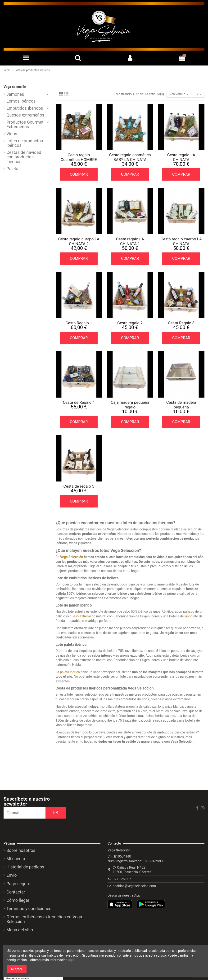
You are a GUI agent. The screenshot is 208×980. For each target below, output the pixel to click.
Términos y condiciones (29, 909)
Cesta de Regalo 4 (79, 402)
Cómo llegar (18, 900)
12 (198, 94)
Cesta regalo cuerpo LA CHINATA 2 (79, 241)
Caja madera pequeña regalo (130, 405)
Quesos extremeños (25, 115)
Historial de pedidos (25, 867)
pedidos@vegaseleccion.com (134, 886)
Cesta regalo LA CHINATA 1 (130, 241)
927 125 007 (122, 879)
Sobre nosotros (21, 850)
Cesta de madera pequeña (181, 405)
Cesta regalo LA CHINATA (181, 157)
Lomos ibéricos (21, 101)
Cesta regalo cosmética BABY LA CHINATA (130, 157)
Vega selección (15, 87)
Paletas (14, 169)
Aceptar (17, 969)
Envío (12, 875)
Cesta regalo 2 (130, 323)
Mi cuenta (16, 859)
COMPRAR (79, 174)
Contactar (16, 892)
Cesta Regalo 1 (79, 323)
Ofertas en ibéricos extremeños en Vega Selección (44, 919)
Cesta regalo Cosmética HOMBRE (79, 157)
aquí (71, 960)
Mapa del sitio (20, 930)
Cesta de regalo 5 (79, 486)
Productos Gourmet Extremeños (25, 125)
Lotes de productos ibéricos (25, 143)
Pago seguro (18, 884)
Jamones (15, 94)
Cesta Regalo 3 (181, 323)
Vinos (12, 134)
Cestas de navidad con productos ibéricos (24, 157)
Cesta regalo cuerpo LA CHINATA (181, 241)
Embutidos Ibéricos (25, 108)
